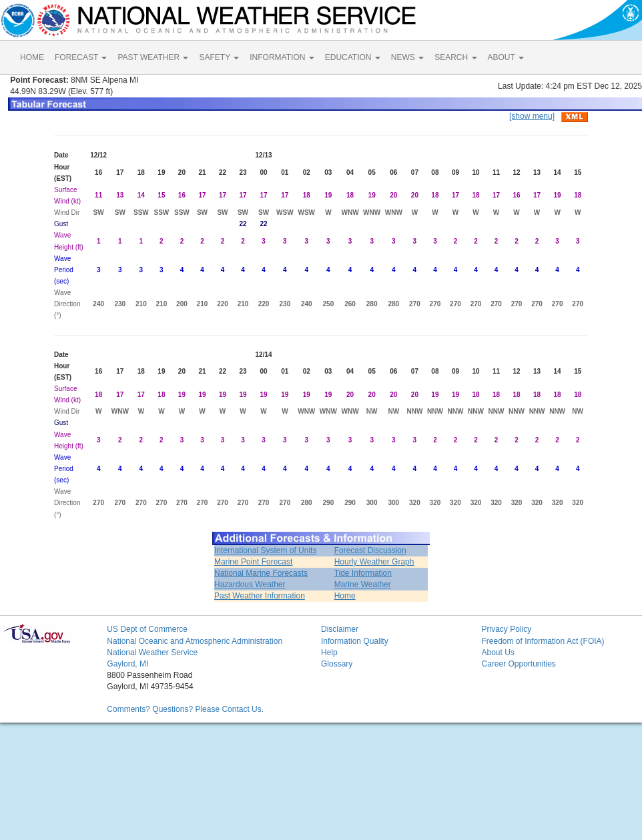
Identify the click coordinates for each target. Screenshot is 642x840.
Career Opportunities (518, 664)
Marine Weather (363, 584)
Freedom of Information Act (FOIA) (543, 641)
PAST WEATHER (153, 57)
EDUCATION (353, 57)
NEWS (407, 57)
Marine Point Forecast (253, 562)
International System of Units (265, 550)
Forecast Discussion (370, 550)
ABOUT (506, 57)
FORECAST (81, 57)
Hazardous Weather (250, 584)
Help (329, 653)
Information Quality (355, 641)
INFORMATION (282, 57)
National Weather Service (152, 653)
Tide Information (363, 573)
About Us (498, 653)
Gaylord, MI (127, 664)
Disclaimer (340, 629)
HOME (32, 57)
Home (345, 596)
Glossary (337, 664)
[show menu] (532, 116)
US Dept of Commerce (147, 629)
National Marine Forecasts (261, 573)
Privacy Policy (506, 629)
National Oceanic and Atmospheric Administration (195, 641)
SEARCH (455, 57)
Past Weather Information (260, 596)
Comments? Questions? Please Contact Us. (185, 709)
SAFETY (219, 57)
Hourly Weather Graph (374, 562)
